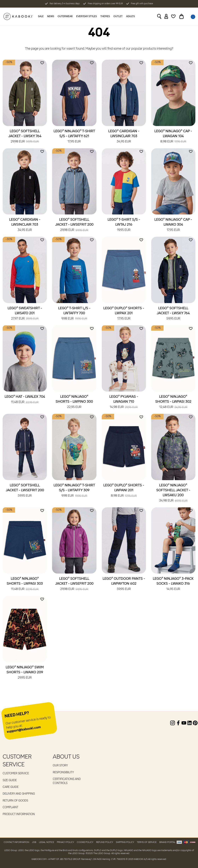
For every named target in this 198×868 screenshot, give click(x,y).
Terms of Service (147, 842)
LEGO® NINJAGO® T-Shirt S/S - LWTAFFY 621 (74, 137)
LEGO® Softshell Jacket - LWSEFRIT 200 (74, 225)
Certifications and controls (67, 781)
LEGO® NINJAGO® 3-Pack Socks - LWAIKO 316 (173, 584)
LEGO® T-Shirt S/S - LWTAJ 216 (124, 225)
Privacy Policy (65, 842)
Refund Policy (105, 842)
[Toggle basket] (181, 16)
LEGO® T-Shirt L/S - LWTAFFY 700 (74, 314)
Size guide (10, 780)
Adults (130, 16)
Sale (41, 16)
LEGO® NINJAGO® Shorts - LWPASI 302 (173, 402)
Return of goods (15, 801)
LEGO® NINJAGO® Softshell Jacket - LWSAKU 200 (173, 493)
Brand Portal (167, 842)
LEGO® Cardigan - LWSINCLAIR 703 (124, 137)
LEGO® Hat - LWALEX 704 (25, 400)
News (51, 16)
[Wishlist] (173, 16)
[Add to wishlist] (42, 63)
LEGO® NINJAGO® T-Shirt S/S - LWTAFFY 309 (74, 491)
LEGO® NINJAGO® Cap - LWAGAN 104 (173, 137)
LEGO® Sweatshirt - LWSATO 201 (25, 314)
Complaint (11, 807)
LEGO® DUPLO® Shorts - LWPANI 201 (124, 491)
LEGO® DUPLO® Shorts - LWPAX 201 (124, 314)
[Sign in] (166, 16)
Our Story (60, 766)
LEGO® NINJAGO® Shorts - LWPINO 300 (74, 402)
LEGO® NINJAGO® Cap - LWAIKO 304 (173, 225)
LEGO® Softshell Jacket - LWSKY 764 (25, 137)
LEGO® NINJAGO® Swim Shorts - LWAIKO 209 (25, 673)
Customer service (16, 774)
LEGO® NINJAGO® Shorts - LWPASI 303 (25, 584)
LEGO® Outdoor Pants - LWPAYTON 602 (124, 584)
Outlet (118, 16)
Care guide (11, 787)
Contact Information (16, 842)
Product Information (19, 814)
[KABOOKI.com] (18, 16)
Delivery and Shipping (19, 794)
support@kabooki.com (24, 730)
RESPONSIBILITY (63, 772)
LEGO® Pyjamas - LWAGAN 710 (124, 402)
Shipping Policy (125, 842)
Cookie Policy (85, 842)
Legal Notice (47, 842)
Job (34, 842)
